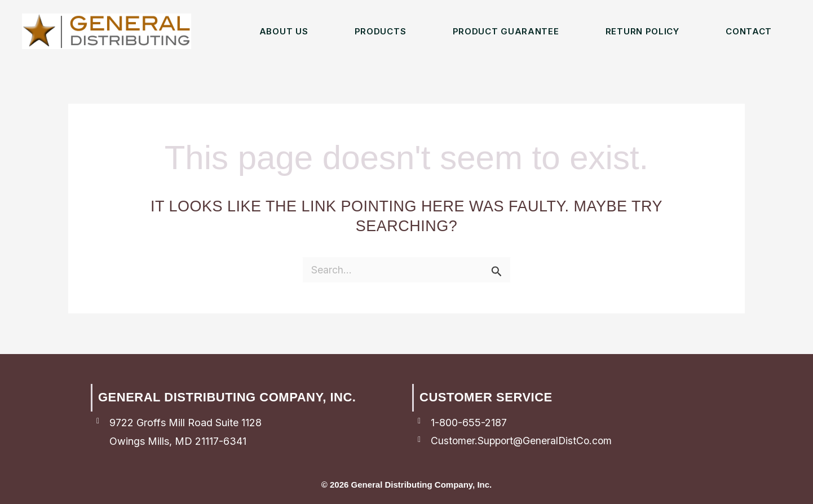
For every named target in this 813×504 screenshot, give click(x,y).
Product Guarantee (506, 31)
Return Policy (642, 31)
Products (381, 31)
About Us (284, 31)
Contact (749, 31)
